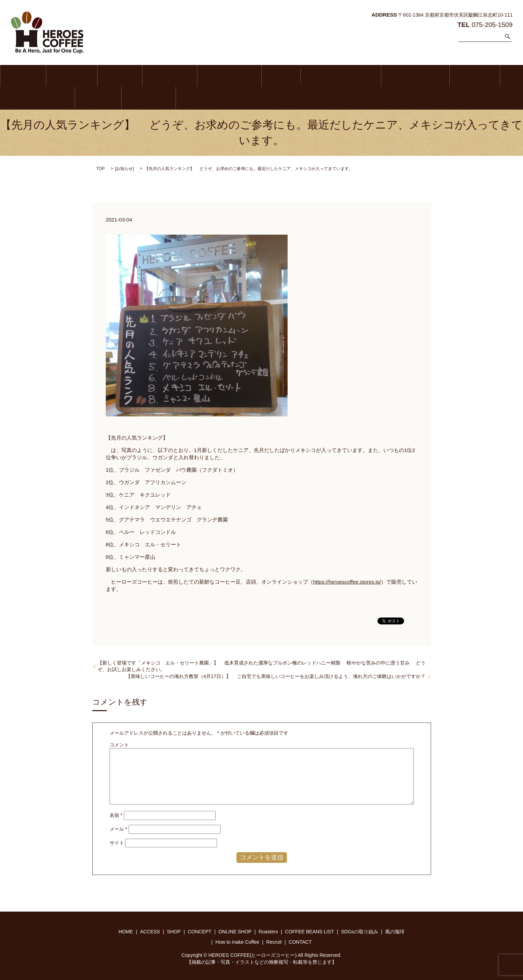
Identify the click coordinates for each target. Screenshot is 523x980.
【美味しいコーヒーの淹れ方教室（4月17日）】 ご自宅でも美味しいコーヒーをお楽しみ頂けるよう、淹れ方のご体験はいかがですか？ (276, 675)
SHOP (96, 76)
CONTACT (22, 97)
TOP (101, 168)
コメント (119, 744)
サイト (117, 842)
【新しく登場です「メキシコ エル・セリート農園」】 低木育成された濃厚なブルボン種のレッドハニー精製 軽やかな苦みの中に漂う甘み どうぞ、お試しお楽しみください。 (262, 665)
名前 (116, 814)
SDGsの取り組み (342, 76)
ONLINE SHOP (186, 76)
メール (118, 828)
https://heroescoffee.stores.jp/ (347, 581)
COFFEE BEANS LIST (278, 76)
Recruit (497, 76)
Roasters (228, 76)
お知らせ (124, 168)
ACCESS (57, 76)
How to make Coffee (446, 76)
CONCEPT (136, 76)
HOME (18, 76)
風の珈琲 (392, 76)
